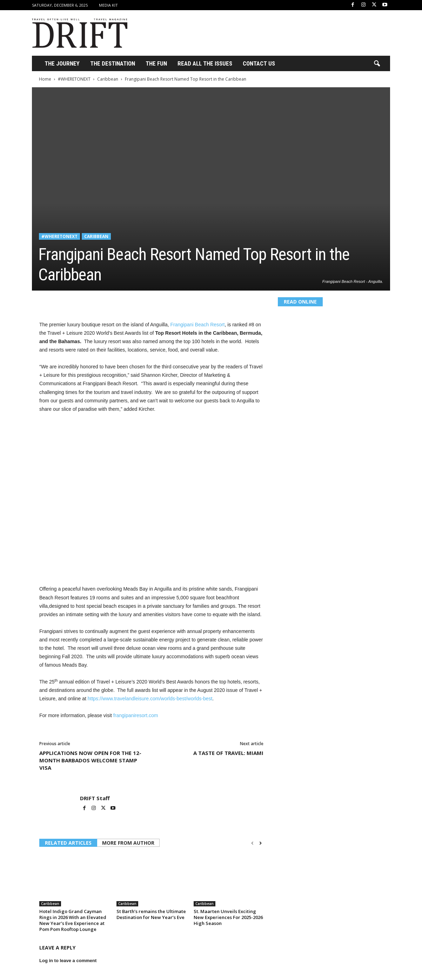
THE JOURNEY (62, 63)
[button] (377, 64)
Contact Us (259, 63)
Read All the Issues (205, 63)
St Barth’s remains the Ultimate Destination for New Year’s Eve (151, 914)
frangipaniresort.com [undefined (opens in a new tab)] (136, 715)
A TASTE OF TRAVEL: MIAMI (228, 753)
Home (45, 79)
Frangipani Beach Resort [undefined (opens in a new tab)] (198, 325)
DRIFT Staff (95, 798)
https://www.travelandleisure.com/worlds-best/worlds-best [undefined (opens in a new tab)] (150, 699)
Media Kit (108, 5)
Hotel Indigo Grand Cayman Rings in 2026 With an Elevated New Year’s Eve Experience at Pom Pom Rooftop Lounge (73, 920)
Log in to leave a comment (68, 961)
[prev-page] (252, 843)
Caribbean (108, 79)
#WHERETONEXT (74, 79)
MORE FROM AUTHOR (128, 843)
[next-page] (260, 843)
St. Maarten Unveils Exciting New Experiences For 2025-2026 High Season (228, 917)
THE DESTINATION (113, 63)
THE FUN (156, 63)
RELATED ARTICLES (68, 843)
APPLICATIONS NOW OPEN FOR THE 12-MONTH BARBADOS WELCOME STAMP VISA (90, 760)
